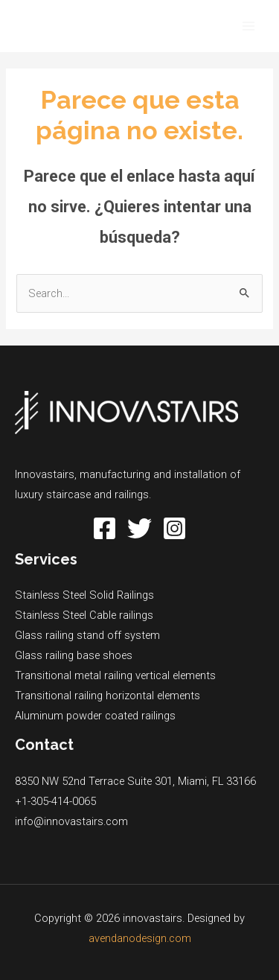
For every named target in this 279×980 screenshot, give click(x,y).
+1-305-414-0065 (55, 801)
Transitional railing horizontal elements (108, 696)
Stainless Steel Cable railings (84, 615)
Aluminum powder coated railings (95, 716)
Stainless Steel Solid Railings (84, 595)
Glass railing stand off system (87, 635)
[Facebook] (105, 528)
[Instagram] (174, 528)
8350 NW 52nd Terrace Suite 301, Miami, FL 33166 (135, 781)
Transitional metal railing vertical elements (115, 675)
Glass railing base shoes (74, 655)
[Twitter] (139, 528)
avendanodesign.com (140, 938)
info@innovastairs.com (71, 821)
